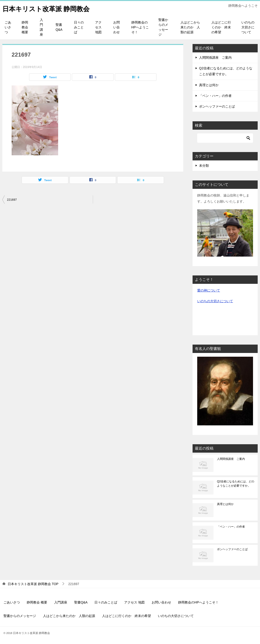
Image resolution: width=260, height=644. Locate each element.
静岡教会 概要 (25, 27)
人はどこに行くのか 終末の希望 (221, 27)
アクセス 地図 (98, 27)
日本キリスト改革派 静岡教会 (49, 8)
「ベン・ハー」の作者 (215, 96)
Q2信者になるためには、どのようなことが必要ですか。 (236, 484)
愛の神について (209, 290)
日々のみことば (79, 27)
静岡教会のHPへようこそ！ (140, 27)
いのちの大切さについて (248, 27)
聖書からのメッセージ (163, 27)
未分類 (204, 166)
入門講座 (41, 27)
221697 (12, 200)
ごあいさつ (8, 27)
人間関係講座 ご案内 (215, 58)
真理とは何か (209, 85)
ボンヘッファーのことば (217, 106)
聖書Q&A (59, 27)
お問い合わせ (117, 27)
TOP (33, 584)
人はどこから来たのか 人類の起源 (190, 27)
